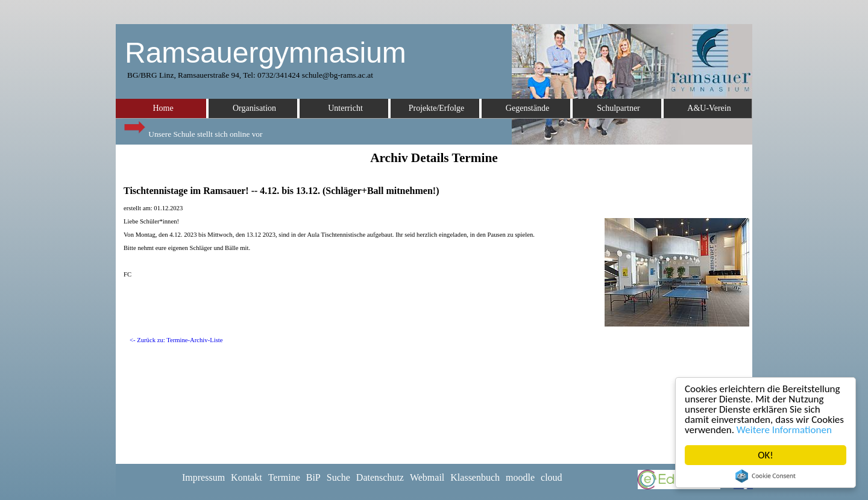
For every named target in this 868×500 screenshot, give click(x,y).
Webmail (427, 477)
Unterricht (345, 108)
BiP (313, 477)
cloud (552, 477)
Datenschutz (380, 477)
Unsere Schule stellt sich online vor (192, 131)
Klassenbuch (475, 477)
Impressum (203, 477)
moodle (520, 477)
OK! (766, 455)
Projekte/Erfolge (437, 108)
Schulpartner (618, 108)
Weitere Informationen (784, 430)
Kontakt (247, 477)
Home (163, 108)
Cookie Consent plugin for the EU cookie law (766, 476)
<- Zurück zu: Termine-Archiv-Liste (176, 340)
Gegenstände (527, 108)
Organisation (254, 108)
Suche (338, 477)
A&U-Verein (709, 108)
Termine (284, 477)
